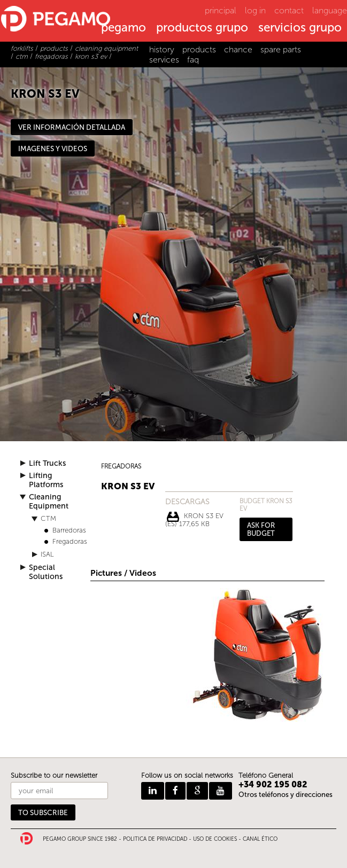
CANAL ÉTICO (260, 839)
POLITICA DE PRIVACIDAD (155, 839)
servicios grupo (300, 28)
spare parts (281, 49)
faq (193, 60)
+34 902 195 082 (273, 784)
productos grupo (202, 28)
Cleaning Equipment (49, 502)
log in (255, 10)
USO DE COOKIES (215, 839)
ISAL (47, 554)
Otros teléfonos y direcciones (286, 795)
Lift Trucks (47, 463)
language (330, 10)
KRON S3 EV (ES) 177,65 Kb (194, 517)
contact (289, 10)
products (199, 49)
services (164, 60)
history (162, 49)
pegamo (124, 28)
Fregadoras (70, 541)
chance (238, 49)
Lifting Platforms (46, 480)
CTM (48, 518)
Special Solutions (46, 572)
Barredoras (69, 530)
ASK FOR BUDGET (261, 529)
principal (221, 10)
